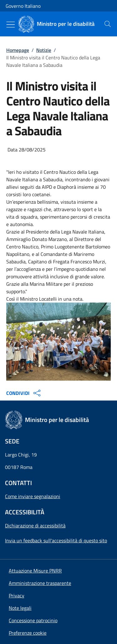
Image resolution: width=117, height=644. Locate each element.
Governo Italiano (23, 6)
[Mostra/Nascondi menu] (11, 25)
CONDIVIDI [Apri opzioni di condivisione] (24, 393)
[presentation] (108, 24)
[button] (28, 633)
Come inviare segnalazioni (33, 496)
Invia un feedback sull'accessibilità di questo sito (56, 540)
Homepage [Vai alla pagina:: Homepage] (18, 50)
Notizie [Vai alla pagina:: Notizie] (44, 50)
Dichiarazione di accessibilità (35, 526)
